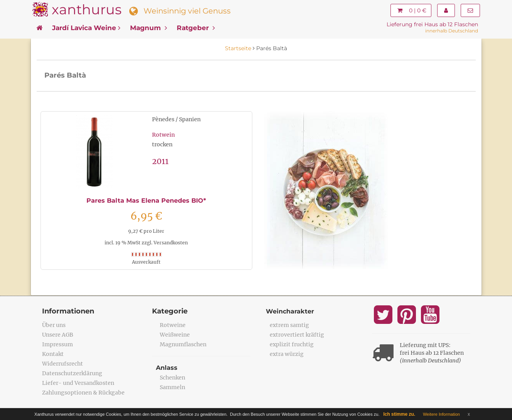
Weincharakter (290, 311)
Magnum (149, 28)
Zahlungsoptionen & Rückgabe (83, 393)
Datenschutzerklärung (72, 373)
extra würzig (287, 354)
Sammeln (172, 387)
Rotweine (173, 325)
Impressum (57, 344)
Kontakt (53, 354)
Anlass (167, 368)
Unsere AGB (58, 335)
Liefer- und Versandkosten (78, 383)
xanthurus (87, 9)
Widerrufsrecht (63, 364)
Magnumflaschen (183, 344)
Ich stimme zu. (399, 414)
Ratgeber (196, 28)
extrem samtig (289, 325)
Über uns (54, 325)
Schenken (172, 378)
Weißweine (175, 335)
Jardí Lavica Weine (86, 28)
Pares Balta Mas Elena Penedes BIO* (146, 201)
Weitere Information (441, 414)
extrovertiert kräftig (297, 335)
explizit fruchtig (292, 344)
